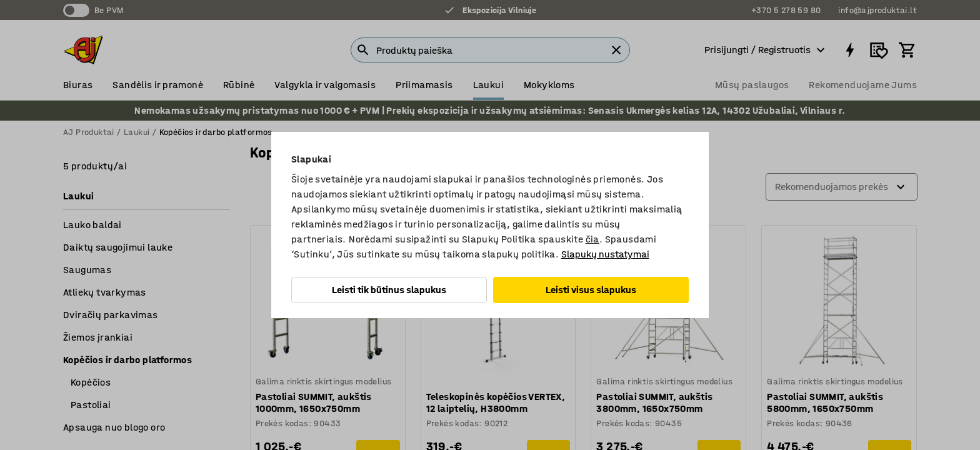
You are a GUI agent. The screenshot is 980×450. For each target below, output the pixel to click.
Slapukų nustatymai (605, 254)
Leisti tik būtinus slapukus (389, 290)
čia (592, 239)
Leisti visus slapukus (591, 290)
